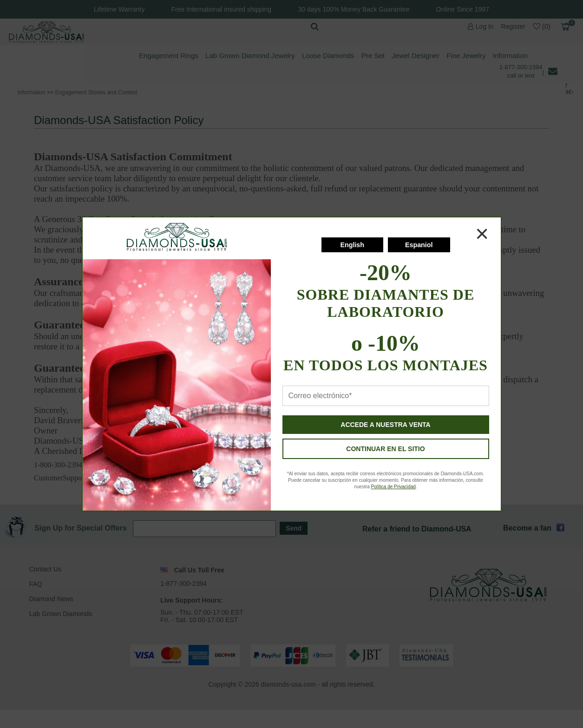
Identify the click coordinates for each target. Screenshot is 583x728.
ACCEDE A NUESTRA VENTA (385, 425)
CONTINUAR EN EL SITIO (385, 449)
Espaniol (419, 245)
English (352, 245)
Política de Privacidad (393, 487)
